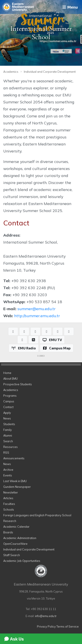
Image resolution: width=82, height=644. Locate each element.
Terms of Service (68, 626)
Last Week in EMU (15, 481)
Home (7, 373)
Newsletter (11, 492)
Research (10, 521)
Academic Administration (20, 538)
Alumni (8, 435)
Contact (8, 407)
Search (8, 441)
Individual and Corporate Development (50, 72)
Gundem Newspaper (17, 487)
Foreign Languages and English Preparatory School (37, 515)
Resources (10, 447)
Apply (7, 413)
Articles (8, 498)
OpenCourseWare (15, 544)
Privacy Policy (46, 626)
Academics (11, 72)
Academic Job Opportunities (22, 561)
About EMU (10, 379)
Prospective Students (18, 384)
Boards (8, 532)
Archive (8, 470)
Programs (10, 396)
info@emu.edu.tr (46, 616)
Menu (70, 7)
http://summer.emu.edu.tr (37, 316)
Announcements (14, 458)
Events (8, 475)
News (7, 418)
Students (9, 424)
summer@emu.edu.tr (37, 309)
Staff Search (12, 555)
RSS (6, 453)
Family (8, 430)
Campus (9, 401)
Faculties (9, 504)
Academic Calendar (16, 527)
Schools (9, 510)
